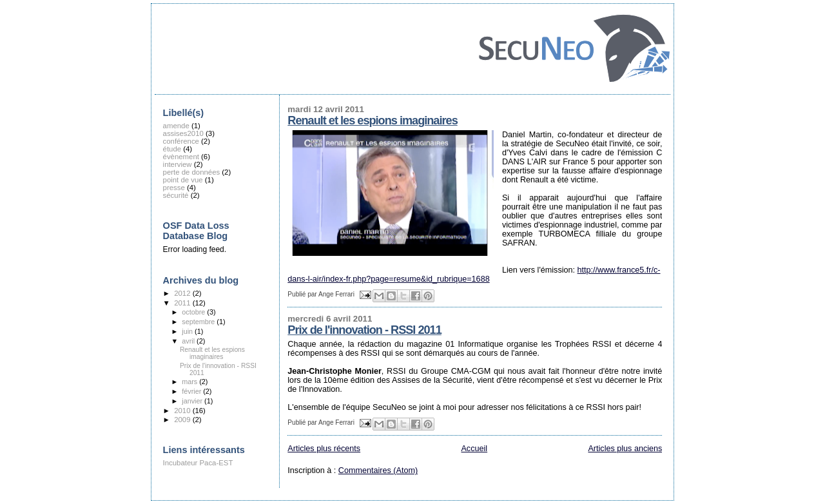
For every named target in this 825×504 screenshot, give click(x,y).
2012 (183, 293)
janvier (193, 401)
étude (172, 149)
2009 (183, 420)
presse (174, 188)
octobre (194, 312)
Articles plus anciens (625, 449)
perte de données (192, 172)
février (192, 391)
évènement (181, 157)
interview (178, 164)
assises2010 (183, 133)
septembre (199, 322)
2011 (183, 303)
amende (176, 126)
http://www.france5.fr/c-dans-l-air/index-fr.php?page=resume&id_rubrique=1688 (474, 275)
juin (188, 331)
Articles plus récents (324, 449)
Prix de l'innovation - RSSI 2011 (364, 330)
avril (189, 341)
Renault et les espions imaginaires (372, 121)
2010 (183, 411)
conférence (181, 141)
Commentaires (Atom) (378, 470)
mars (190, 382)
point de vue (183, 180)
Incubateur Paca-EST (198, 463)
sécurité (176, 195)
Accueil (474, 449)
